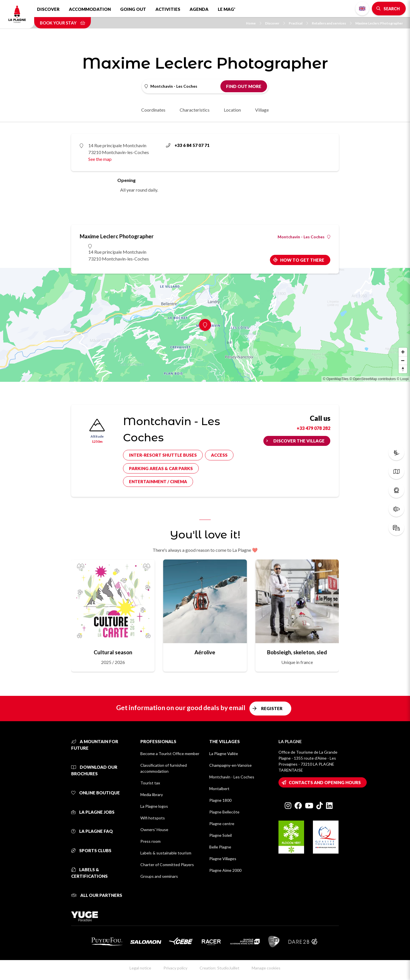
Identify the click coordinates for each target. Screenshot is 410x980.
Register (272, 708)
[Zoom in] (403, 352)
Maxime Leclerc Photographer (379, 23)
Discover (48, 9)
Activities (168, 9)
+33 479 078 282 (313, 428)
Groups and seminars (159, 876)
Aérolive (205, 652)
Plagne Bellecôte (224, 812)
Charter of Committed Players (167, 865)
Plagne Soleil (221, 835)
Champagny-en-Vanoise (230, 765)
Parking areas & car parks (161, 468)
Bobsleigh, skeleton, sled (297, 652)
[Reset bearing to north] (403, 369)
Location (232, 110)
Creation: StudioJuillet (220, 968)
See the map (100, 159)
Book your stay (62, 23)
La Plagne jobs (93, 812)
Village (262, 110)
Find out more (244, 86)
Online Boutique (96, 793)
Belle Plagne (220, 847)
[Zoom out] (403, 360)
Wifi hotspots (153, 818)
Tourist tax (150, 783)
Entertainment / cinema (158, 481)
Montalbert (219, 789)
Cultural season (113, 652)
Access (219, 455)
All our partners (97, 895)
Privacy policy (175, 968)
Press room (150, 841)
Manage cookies (266, 968)
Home (254, 23)
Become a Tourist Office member (170, 754)
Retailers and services (332, 23)
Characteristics (195, 110)
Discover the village (299, 441)
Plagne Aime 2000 (225, 870)
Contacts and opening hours (325, 782)
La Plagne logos (154, 806)
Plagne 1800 (220, 800)
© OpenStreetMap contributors (373, 379)
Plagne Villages (223, 859)
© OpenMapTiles (336, 379)
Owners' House (154, 830)
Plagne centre (222, 824)
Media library (152, 795)
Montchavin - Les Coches (304, 237)
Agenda (199, 9)
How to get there (302, 260)
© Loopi (403, 379)
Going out (133, 9)
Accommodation (90, 9)
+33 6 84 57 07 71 (188, 145)
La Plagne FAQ (92, 831)
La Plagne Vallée (224, 754)
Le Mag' (226, 9)
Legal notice (140, 968)
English (362, 9)
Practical (298, 23)
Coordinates (153, 110)
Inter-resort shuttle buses (163, 455)
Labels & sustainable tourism (166, 853)
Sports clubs (91, 850)
